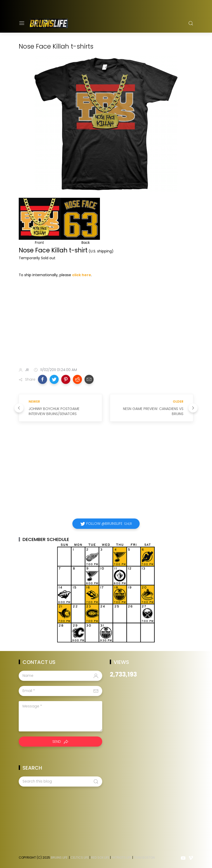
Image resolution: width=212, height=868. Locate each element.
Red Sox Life (100, 858)
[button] (43, 379)
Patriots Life (122, 858)
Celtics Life (80, 858)
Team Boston (144, 858)
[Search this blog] (60, 782)
